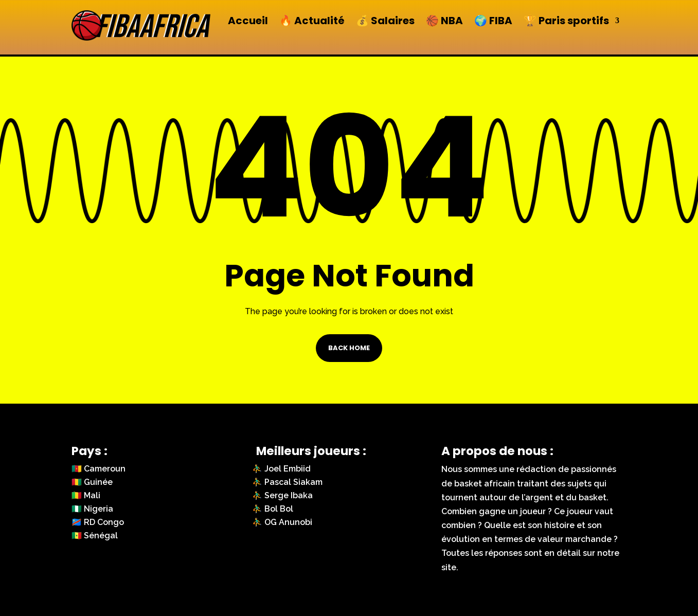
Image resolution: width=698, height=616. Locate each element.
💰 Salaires (385, 21)
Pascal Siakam (293, 482)
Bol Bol (279, 509)
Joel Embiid (288, 469)
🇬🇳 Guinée (92, 482)
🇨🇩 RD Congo (98, 522)
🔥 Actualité (312, 21)
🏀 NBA (444, 21)
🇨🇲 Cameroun (99, 469)
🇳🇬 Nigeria (92, 509)
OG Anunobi (288, 522)
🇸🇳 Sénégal (95, 536)
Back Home (349, 348)
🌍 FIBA (493, 21)
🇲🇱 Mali (86, 495)
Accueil (248, 21)
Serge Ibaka (289, 495)
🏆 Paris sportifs (566, 21)
